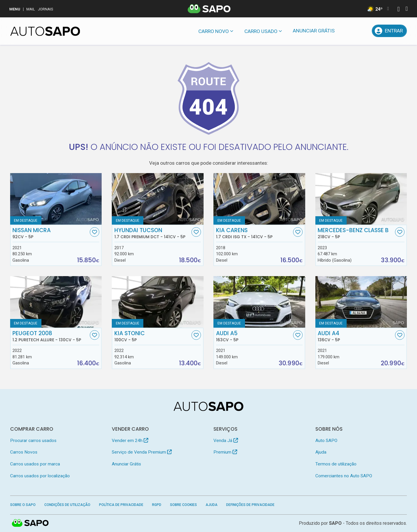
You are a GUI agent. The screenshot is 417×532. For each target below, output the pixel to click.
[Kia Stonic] (158, 302)
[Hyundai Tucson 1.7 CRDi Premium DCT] (158, 199)
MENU (15, 9)
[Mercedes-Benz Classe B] (361, 199)
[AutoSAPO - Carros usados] (45, 31)
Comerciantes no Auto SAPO (344, 476)
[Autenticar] (398, 10)
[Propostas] (363, 31)
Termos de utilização (336, 464)
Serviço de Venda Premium (142, 452)
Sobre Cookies (183, 505)
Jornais (46, 9)
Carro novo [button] (214, 31)
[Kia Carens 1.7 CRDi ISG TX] (259, 199)
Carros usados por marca (35, 464)
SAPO (30, 523)
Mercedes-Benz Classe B (356, 233)
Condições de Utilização (67, 505)
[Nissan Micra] (56, 199)
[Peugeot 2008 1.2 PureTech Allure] (56, 302)
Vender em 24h (130, 441)
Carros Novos (24, 452)
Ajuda (321, 452)
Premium (225, 452)
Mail (31, 9)
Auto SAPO (326, 441)
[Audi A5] (259, 302)
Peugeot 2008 (50, 336)
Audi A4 (356, 336)
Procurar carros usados (33, 441)
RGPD (157, 505)
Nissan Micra (50, 233)
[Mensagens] (348, 31)
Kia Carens (254, 233)
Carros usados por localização (40, 476)
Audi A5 (254, 336)
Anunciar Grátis (314, 31)
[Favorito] (95, 232)
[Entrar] (389, 31)
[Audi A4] (361, 302)
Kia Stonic (152, 336)
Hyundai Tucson (152, 233)
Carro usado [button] (261, 31)
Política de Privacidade (121, 505)
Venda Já (226, 441)
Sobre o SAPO (23, 505)
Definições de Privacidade (250, 505)
